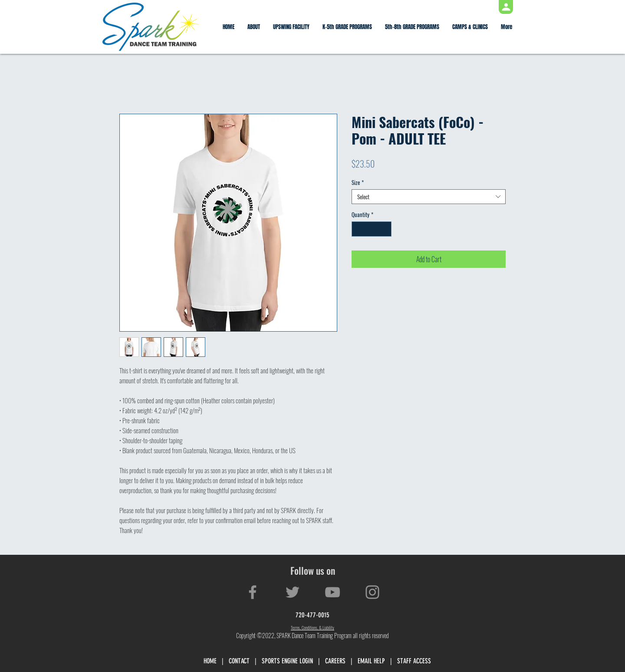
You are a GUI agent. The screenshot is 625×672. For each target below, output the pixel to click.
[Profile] (506, 7)
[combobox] (429, 197)
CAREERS (335, 661)
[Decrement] (358, 229)
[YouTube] (332, 592)
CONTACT (239, 661)
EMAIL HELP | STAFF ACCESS (394, 661)
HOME (210, 661)
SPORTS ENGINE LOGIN (287, 661)
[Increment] (385, 229)
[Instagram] (372, 592)
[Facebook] (253, 592)
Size (358, 182)
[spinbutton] (372, 229)
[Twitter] (293, 592)
